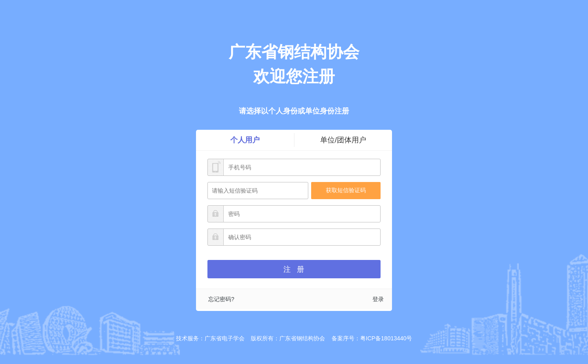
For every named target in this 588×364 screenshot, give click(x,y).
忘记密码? (221, 299)
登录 (378, 299)
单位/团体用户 (343, 140)
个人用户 (245, 140)
